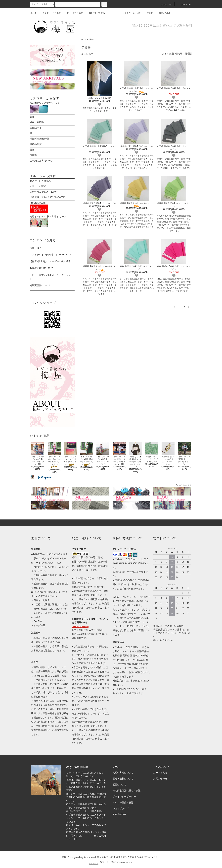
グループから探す (73, 13)
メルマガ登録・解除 (130, 13)
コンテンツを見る (95, 13)
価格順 (179, 54)
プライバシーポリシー (124, 793)
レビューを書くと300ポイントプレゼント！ (50, 273)
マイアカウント (161, 763)
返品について (120, 781)
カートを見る (160, 769)
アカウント (165, 4)
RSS (115, 811)
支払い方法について (123, 769)
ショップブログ (121, 805)
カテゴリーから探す (50, 13)
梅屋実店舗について (40, 282)
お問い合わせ (163, 13)
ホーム (34, 13)
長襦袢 (91, 39)
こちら (166, 637)
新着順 (188, 54)
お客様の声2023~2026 (41, 265)
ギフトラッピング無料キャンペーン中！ (51, 251)
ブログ (148, 13)
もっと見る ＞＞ (184, 481)
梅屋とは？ (36, 244)
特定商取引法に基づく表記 (127, 787)
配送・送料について (123, 775)
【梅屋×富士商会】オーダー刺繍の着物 (50, 258)
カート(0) (184, 4)
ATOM (122, 811)
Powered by (111, 860)
